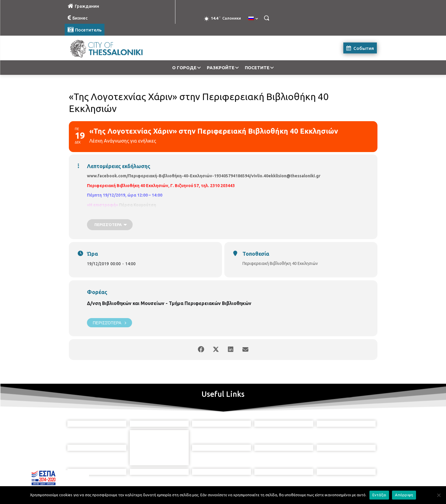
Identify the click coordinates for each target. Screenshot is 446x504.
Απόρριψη (404, 495)
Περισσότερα (109, 323)
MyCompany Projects (361, 485)
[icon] (250, 471)
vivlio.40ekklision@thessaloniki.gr (286, 176)
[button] (266, 18)
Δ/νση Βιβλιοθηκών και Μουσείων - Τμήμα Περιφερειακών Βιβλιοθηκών (169, 303)
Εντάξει (379, 495)
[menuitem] (253, 19)
